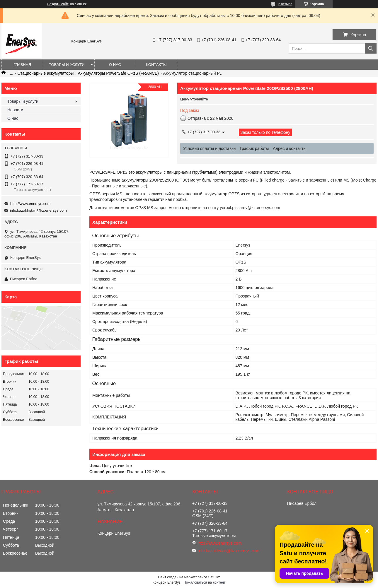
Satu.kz (214, 577)
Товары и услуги (67, 65)
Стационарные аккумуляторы (46, 73)
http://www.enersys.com (30, 204)
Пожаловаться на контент (204, 582)
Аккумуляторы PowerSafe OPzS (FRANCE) (118, 73)
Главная (22, 65)
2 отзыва (285, 4)
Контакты (156, 65)
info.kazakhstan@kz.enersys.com (38, 210)
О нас (115, 65)
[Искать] (371, 48)
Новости (15, 110)
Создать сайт (58, 4)
